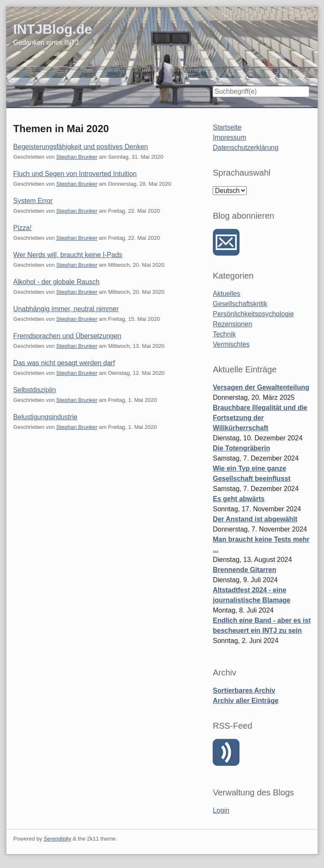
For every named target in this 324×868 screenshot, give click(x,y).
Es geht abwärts (239, 499)
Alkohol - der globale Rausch (56, 282)
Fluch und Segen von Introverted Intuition (75, 174)
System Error (33, 201)
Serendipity (58, 839)
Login (221, 810)
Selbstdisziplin (34, 390)
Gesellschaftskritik (240, 304)
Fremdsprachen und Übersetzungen (67, 336)
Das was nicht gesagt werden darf (64, 363)
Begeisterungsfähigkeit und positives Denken (80, 147)
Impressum (229, 137)
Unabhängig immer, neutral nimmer (66, 309)
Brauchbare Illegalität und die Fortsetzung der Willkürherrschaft (260, 418)
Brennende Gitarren (244, 570)
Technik (224, 334)
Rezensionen (232, 324)
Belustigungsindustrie (45, 417)
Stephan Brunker (77, 157)
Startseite (227, 127)
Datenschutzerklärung (246, 148)
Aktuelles (226, 294)
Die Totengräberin (241, 448)
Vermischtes (231, 344)
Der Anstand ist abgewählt (255, 519)
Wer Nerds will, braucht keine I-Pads (67, 255)
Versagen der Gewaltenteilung (261, 387)
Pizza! (22, 228)
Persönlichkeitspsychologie (253, 314)
